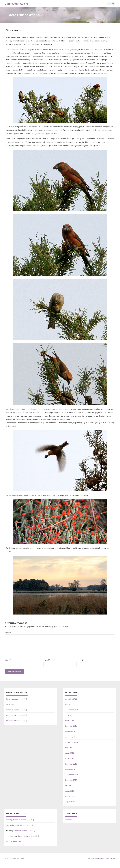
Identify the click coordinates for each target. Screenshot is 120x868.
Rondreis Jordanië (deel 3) (16, 710)
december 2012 (71, 780)
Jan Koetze (10, 836)
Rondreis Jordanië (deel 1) (16, 721)
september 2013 (71, 775)
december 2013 (71, 764)
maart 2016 (69, 721)
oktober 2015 (70, 737)
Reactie (8, 633)
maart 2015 (69, 753)
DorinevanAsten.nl (16, 4)
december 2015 (71, 726)
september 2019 (71, 710)
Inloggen (68, 820)
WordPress (111, 859)
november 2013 (71, 769)
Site (84, 660)
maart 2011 (69, 791)
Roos (8, 820)
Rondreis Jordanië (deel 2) (16, 715)
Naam (8, 660)
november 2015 (71, 731)
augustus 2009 (70, 802)
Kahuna (101, 859)
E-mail (47, 660)
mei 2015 (68, 748)
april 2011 (69, 785)
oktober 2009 (70, 796)
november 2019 (71, 699)
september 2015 (71, 742)
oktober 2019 (70, 704)
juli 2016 (68, 715)
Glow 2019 (10, 704)
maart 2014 (69, 758)
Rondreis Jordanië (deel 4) (16, 699)
